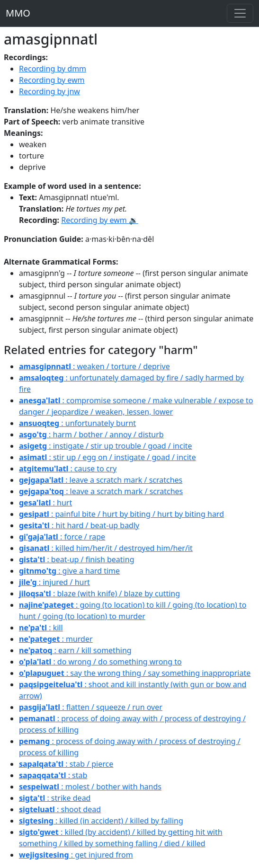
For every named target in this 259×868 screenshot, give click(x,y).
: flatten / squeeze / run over (91, 707)
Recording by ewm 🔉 (100, 220)
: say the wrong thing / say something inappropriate (135, 673)
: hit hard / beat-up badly (79, 525)
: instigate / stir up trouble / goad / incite (106, 446)
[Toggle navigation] (240, 13)
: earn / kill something (75, 650)
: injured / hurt (54, 582)
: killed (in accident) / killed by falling (101, 821)
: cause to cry (68, 469)
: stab (53, 775)
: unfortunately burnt (77, 423)
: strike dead (55, 798)
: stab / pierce (66, 764)
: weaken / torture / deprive (94, 366)
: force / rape (62, 537)
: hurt (45, 503)
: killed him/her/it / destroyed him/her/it (106, 548)
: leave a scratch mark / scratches (101, 480)
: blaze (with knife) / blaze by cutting (99, 593)
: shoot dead (60, 809)
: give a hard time (69, 571)
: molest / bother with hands (90, 787)
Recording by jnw (49, 91)
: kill (41, 628)
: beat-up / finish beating (76, 559)
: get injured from (76, 855)
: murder (56, 639)
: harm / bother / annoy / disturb (91, 434)
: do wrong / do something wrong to (100, 662)
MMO (18, 13)
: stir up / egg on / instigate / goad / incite (107, 457)
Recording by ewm (52, 80)
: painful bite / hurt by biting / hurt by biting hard (121, 514)
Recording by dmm (53, 69)
